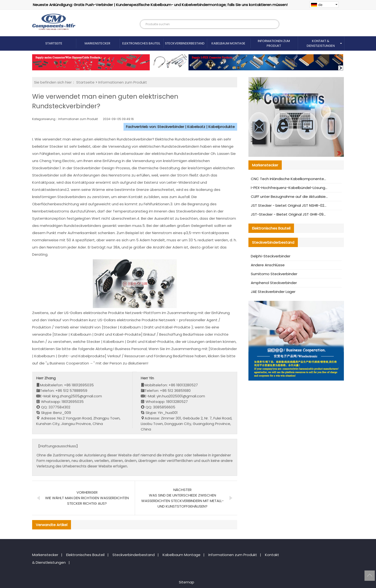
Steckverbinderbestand (185, 43)
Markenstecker (97, 43)
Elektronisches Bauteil (141, 43)
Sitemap (187, 582)
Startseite (54, 43)
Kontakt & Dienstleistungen (321, 43)
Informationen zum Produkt (274, 43)
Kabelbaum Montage (228, 43)
